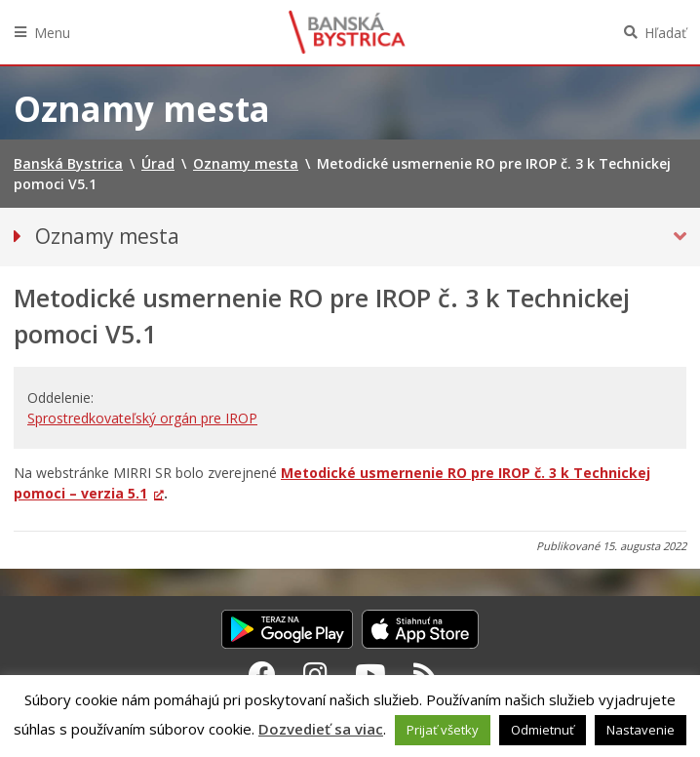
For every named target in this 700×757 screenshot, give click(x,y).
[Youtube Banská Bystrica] (370, 674)
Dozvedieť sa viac (321, 729)
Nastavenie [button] (641, 730)
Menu (52, 33)
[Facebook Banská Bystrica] (262, 674)
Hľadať (665, 33)
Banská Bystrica (347, 32)
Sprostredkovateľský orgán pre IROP (142, 418)
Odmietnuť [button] (543, 730)
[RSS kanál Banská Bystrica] (426, 674)
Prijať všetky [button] (443, 730)
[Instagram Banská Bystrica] (315, 674)
